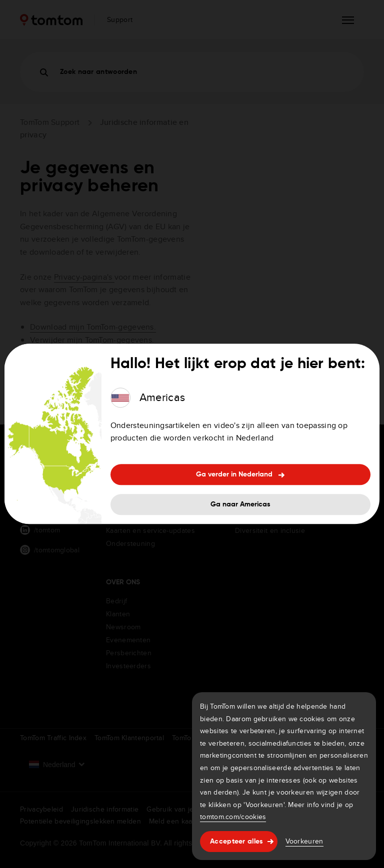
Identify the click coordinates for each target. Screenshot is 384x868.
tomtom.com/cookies (233, 817)
